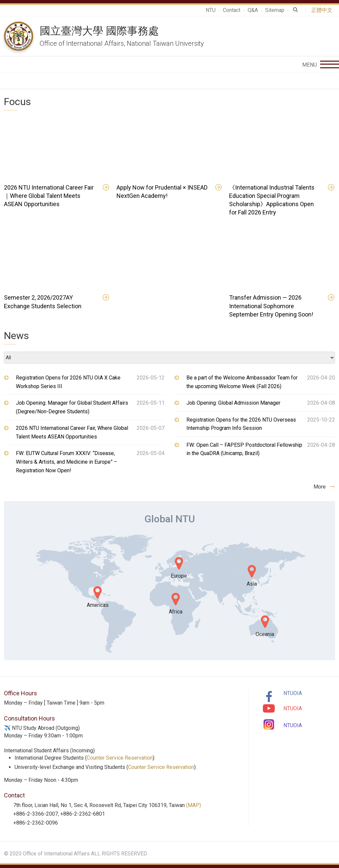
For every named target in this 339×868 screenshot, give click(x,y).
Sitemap (275, 10)
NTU (211, 10)
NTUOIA (293, 693)
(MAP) (194, 805)
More (324, 487)
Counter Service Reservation (120, 758)
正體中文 (323, 10)
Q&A (253, 10)
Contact (232, 10)
